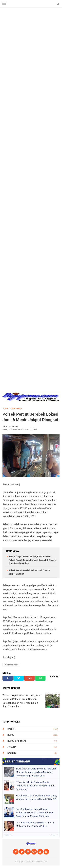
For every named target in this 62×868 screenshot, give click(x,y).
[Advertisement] (31, 31)
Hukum (11, 735)
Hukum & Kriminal (17, 741)
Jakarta (12, 747)
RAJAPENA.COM (39, 862)
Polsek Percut (16, 408)
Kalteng (12, 753)
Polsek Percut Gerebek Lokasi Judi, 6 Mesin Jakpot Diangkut (30, 417)
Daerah (11, 729)
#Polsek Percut (11, 665)
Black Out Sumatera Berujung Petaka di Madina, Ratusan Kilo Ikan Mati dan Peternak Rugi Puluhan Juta (36, 772)
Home (5, 408)
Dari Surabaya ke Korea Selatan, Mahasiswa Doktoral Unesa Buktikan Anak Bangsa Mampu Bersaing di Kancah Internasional (35, 813)
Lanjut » (54, 835)
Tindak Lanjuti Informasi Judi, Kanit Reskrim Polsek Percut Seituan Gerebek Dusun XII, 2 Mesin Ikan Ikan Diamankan (32, 560)
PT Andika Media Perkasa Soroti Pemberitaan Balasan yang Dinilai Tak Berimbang (35, 786)
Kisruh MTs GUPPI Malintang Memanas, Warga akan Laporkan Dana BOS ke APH (37, 797)
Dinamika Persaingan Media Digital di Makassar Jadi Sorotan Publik (35, 824)
